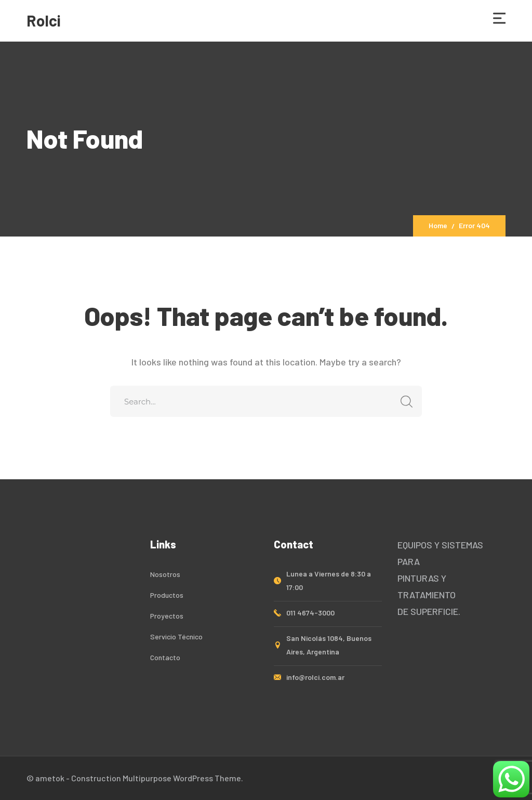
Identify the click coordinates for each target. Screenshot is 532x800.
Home (438, 225)
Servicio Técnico (176, 637)
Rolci (44, 20)
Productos (167, 595)
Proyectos (167, 616)
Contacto (165, 657)
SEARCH (403, 402)
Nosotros (165, 574)
